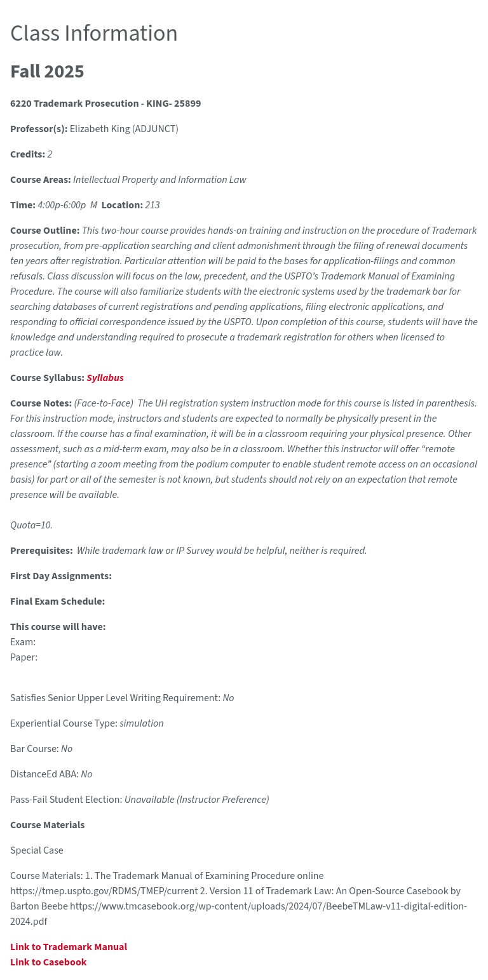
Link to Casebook (49, 962)
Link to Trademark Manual (69, 947)
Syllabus (105, 378)
